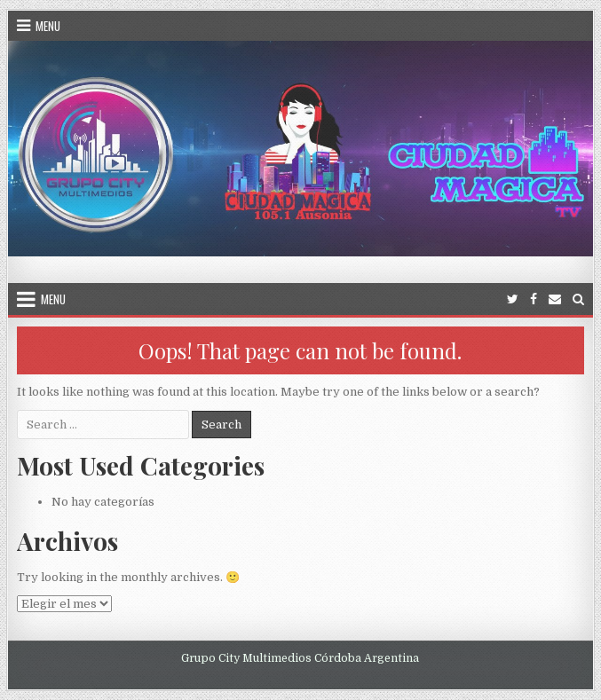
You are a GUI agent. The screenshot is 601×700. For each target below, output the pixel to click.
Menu (48, 26)
